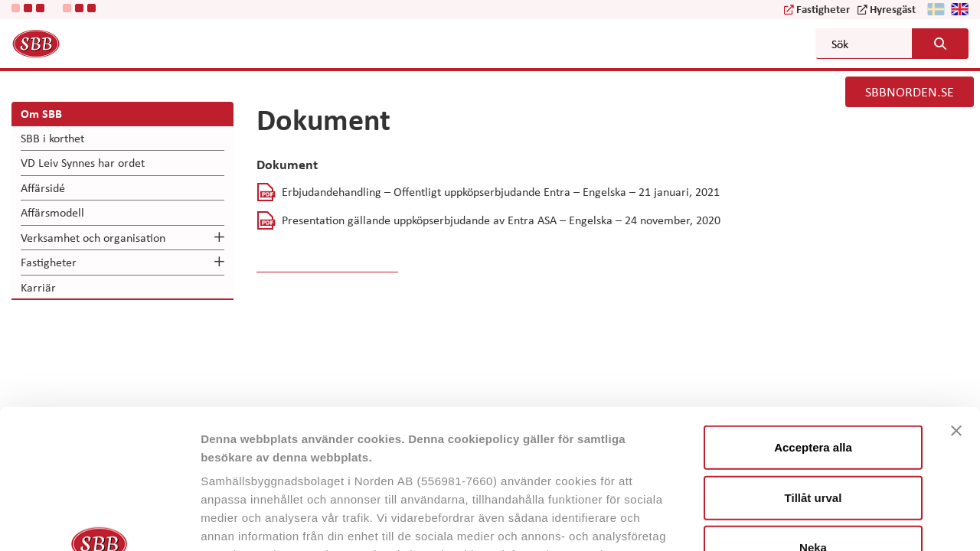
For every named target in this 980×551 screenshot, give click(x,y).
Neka (813, 417)
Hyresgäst (893, 8)
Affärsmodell (52, 212)
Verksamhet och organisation (93, 237)
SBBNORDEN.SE (910, 91)
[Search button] (940, 44)
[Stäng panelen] (956, 301)
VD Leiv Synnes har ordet (83, 162)
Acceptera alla (813, 317)
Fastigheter (823, 8)
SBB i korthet (52, 138)
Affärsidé (43, 187)
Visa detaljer (832, 521)
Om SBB (41, 113)
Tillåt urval (813, 367)
